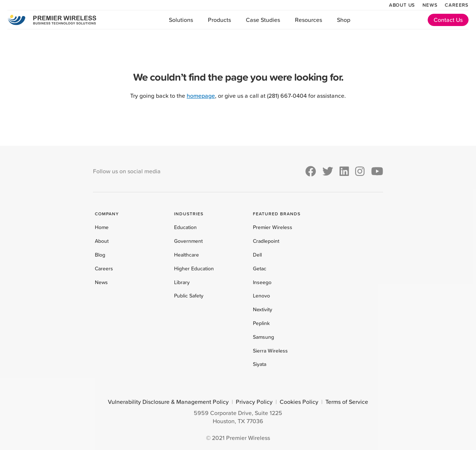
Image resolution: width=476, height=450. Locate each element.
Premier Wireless (273, 227)
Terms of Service (347, 402)
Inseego (262, 282)
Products (219, 20)
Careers (457, 5)
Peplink (261, 323)
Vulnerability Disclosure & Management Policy (168, 402)
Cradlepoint (266, 241)
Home (102, 227)
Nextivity (263, 309)
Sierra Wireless (270, 351)
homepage (201, 96)
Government (188, 241)
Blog (100, 255)
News (430, 5)
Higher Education (194, 269)
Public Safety (189, 296)
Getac (260, 269)
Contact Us (448, 20)
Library (182, 282)
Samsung (263, 337)
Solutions (181, 20)
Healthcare (186, 255)
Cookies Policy (299, 402)
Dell (257, 255)
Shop (344, 20)
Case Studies (263, 20)
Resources (308, 20)
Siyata (260, 364)
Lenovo (261, 296)
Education (185, 227)
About (102, 241)
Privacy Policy (254, 402)
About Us (402, 5)
